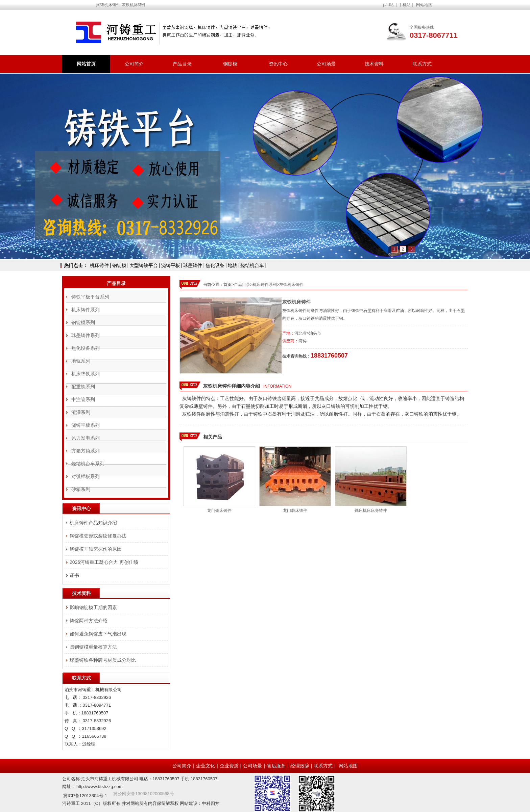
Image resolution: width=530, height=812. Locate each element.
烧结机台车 (252, 265)
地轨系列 (81, 361)
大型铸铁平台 (144, 265)
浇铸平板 (171, 265)
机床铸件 (99, 265)
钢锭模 (230, 64)
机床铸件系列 (265, 285)
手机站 (405, 5)
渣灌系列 (81, 412)
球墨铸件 (193, 265)
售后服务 (276, 766)
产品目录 (182, 64)
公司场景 (326, 64)
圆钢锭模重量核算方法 (93, 647)
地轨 (233, 265)
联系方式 (422, 64)
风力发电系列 (86, 438)
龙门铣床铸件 (219, 510)
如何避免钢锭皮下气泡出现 (98, 634)
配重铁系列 (83, 387)
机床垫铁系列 (86, 374)
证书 (74, 575)
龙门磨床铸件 (295, 510)
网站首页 (86, 64)
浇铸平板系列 (86, 425)
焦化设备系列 (86, 348)
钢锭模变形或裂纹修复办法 (98, 536)
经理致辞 (300, 766)
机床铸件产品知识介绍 (93, 523)
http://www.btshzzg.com (100, 787)
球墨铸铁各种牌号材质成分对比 (103, 660)
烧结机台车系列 (88, 464)
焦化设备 (215, 265)
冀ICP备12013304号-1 (85, 796)
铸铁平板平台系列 (90, 297)
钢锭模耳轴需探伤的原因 (96, 549)
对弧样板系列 (86, 476)
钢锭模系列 (83, 322)
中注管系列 (83, 399)
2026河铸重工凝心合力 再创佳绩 (104, 562)
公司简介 (134, 64)
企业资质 (229, 766)
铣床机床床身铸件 (371, 510)
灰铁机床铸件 (291, 285)
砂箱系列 (81, 489)
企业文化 (206, 766)
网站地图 (424, 5)
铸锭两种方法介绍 (89, 621)
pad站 (388, 5)
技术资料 (374, 64)
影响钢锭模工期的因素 (93, 607)
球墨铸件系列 (86, 335)
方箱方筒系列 (86, 451)
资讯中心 (278, 64)
